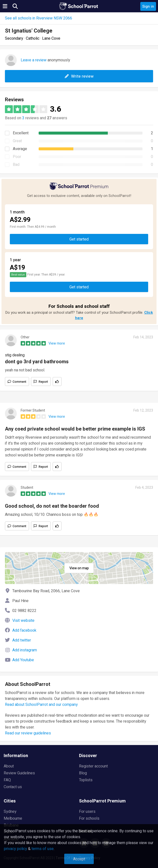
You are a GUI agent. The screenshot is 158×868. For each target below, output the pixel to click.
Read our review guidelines (28, 733)
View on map (79, 568)
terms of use (43, 849)
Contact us (13, 787)
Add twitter (22, 640)
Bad (16, 165)
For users (87, 812)
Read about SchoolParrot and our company (41, 705)
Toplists (86, 780)
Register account (93, 766)
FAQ (7, 780)
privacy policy (16, 849)
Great (17, 141)
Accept (79, 859)
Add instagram (25, 650)
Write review (79, 76)
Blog (83, 773)
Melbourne (13, 818)
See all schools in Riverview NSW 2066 (39, 18)
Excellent (21, 133)
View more (57, 343)
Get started (79, 239)
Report (43, 382)
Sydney (10, 812)
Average (20, 149)
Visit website (23, 621)
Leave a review (34, 60)
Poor (17, 157)
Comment (19, 382)
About (9, 766)
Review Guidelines (19, 773)
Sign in (148, 6)
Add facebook (24, 630)
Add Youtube (23, 660)
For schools (89, 818)
